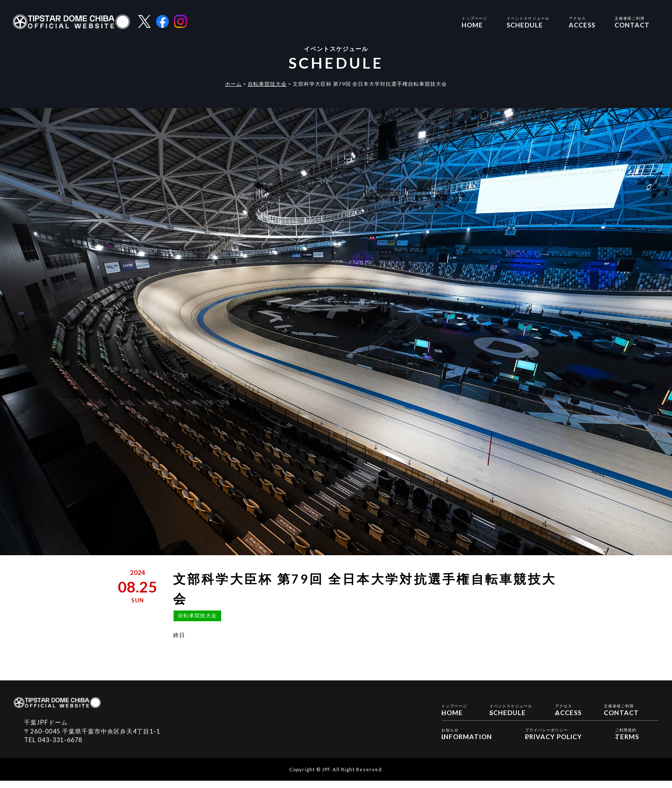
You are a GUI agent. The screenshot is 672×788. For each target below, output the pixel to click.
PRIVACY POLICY (553, 740)
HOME (474, 22)
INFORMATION (467, 740)
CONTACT (632, 22)
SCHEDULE (528, 22)
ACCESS (582, 22)
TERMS (627, 740)
